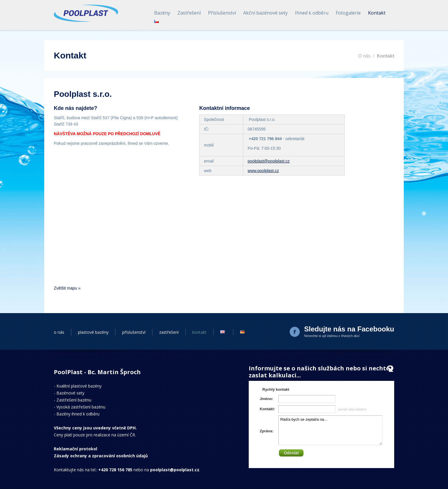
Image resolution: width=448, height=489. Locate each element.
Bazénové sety (70, 393)
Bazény (162, 13)
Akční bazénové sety (265, 13)
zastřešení (169, 332)
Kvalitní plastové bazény (79, 386)
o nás (59, 332)
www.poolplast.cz (263, 171)
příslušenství (134, 332)
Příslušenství (222, 13)
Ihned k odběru (312, 13)
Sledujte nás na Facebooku (349, 329)
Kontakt (377, 13)
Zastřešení (189, 13)
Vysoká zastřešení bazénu (81, 407)
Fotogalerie (348, 13)
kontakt (199, 332)
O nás (364, 56)
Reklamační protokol (75, 449)
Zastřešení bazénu (74, 400)
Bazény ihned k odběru (78, 414)
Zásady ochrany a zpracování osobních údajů (101, 456)
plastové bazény (93, 332)
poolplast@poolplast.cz (269, 161)
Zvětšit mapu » (67, 288)
